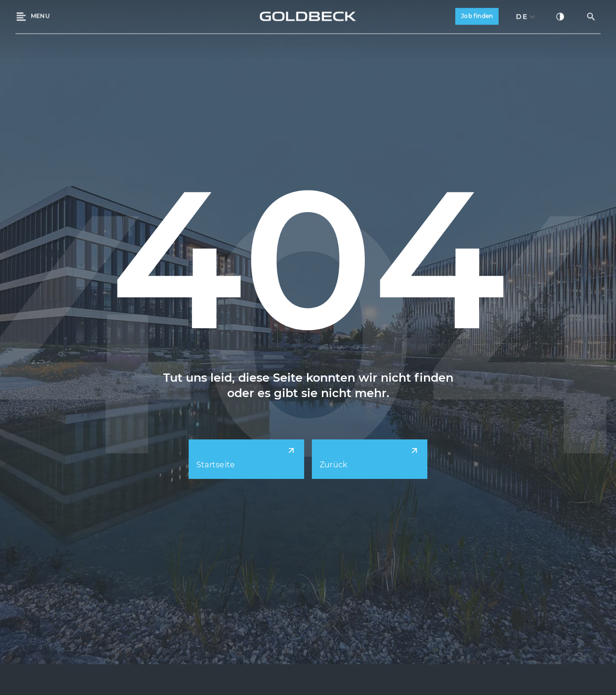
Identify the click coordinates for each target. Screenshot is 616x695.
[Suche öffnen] (591, 15)
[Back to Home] (308, 16)
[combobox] (526, 15)
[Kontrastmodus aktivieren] (560, 15)
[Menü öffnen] (32, 15)
